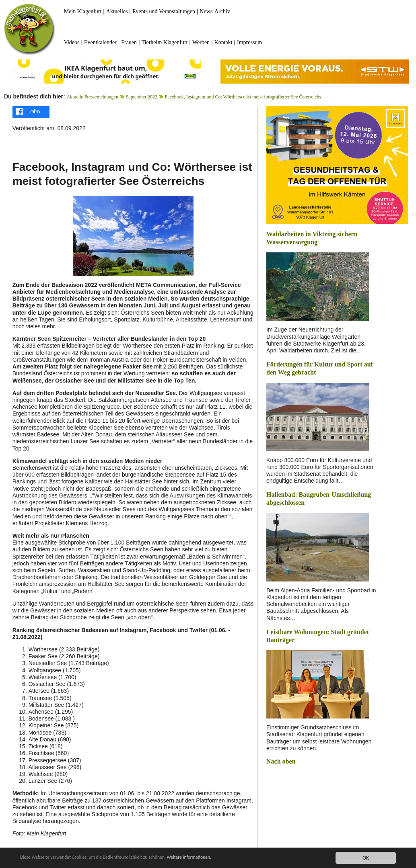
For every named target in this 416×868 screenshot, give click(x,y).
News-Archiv (215, 11)
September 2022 (142, 97)
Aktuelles (117, 11)
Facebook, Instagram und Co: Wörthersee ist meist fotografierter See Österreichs (243, 97)
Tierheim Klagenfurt (165, 42)
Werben (201, 42)
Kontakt (223, 42)
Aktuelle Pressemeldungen (93, 97)
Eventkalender (100, 42)
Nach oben (281, 761)
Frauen (129, 42)
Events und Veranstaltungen (164, 11)
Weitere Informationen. (218, 858)
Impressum (249, 42)
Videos (72, 42)
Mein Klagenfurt (83, 11)
